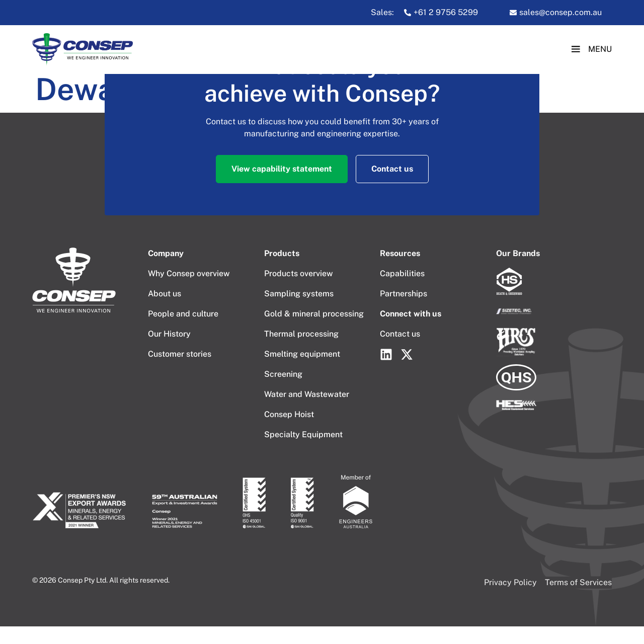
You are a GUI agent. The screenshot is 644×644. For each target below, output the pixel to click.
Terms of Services (578, 582)
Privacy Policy (510, 582)
